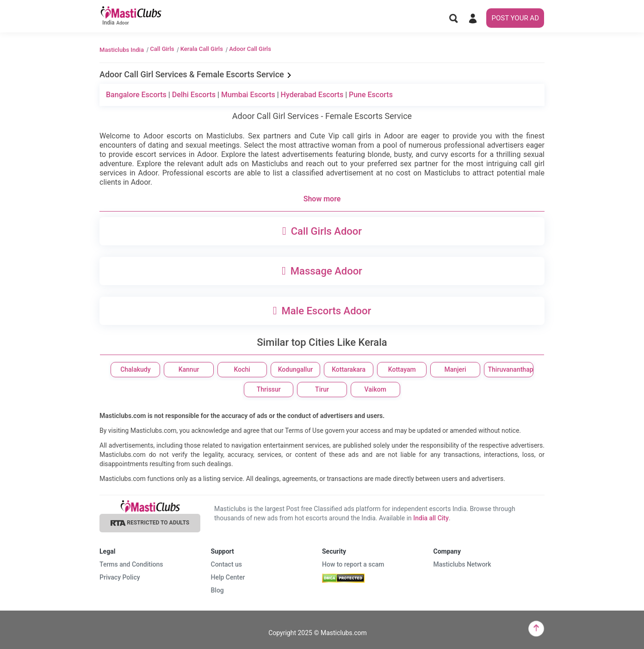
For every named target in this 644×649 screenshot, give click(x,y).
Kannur (189, 369)
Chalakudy (135, 369)
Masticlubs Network (462, 564)
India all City (431, 518)
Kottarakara (349, 369)
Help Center (228, 577)
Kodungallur (295, 369)
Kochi (242, 369)
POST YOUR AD (515, 18)
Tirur (322, 389)
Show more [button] (322, 199)
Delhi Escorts (194, 95)
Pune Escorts (371, 95)
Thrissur (269, 389)
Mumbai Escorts (248, 95)
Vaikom (375, 389)
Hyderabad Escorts (312, 95)
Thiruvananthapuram (511, 369)
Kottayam (402, 369)
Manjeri (455, 369)
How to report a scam (353, 564)
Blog (217, 590)
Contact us (227, 564)
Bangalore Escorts (136, 95)
